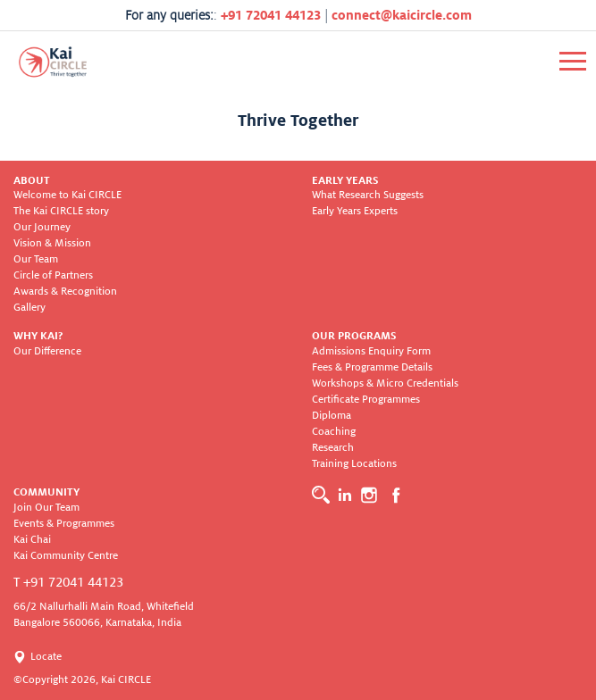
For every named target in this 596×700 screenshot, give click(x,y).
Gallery (29, 308)
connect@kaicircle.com (402, 15)
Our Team (36, 259)
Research (333, 448)
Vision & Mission (52, 243)
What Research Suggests (368, 195)
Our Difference (47, 351)
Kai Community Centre (66, 556)
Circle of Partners (53, 275)
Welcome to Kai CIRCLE (67, 195)
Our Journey (42, 227)
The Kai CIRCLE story (61, 211)
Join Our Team (46, 508)
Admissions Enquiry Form (371, 351)
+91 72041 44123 (271, 15)
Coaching (334, 432)
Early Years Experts (355, 211)
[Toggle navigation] (573, 61)
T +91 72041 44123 (68, 582)
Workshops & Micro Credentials (385, 383)
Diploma (332, 416)
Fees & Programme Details (372, 367)
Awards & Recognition (65, 292)
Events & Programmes (64, 524)
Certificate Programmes (366, 400)
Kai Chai (32, 540)
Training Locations (354, 464)
